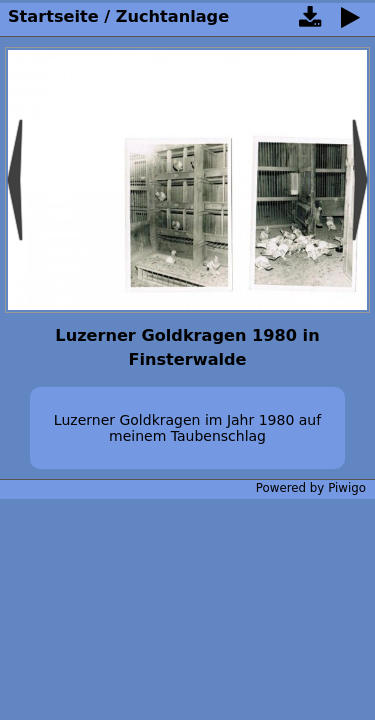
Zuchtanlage (172, 16)
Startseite (53, 16)
